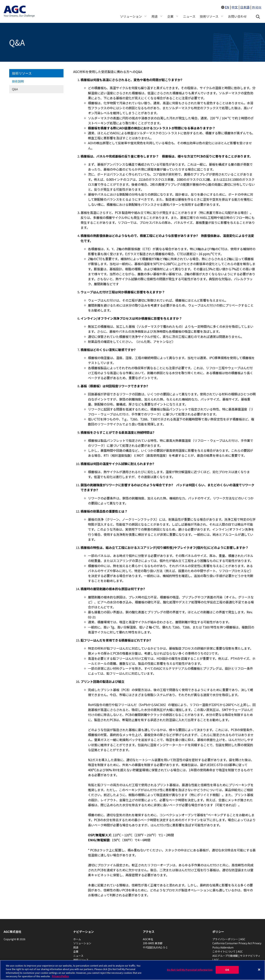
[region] (132, 970)
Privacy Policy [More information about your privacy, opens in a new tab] (60, 976)
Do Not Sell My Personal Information (190, 970)
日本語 (245, 7)
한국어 (257, 7)
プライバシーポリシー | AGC (229, 939)
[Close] (259, 969)
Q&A (15, 89)
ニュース (78, 956)
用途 (76, 947)
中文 (235, 7)
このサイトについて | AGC (228, 951)
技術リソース (22, 73)
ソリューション (82, 943)
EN (227, 7)
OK (227, 970)
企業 (76, 951)
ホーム (77, 939)
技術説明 (18, 81)
